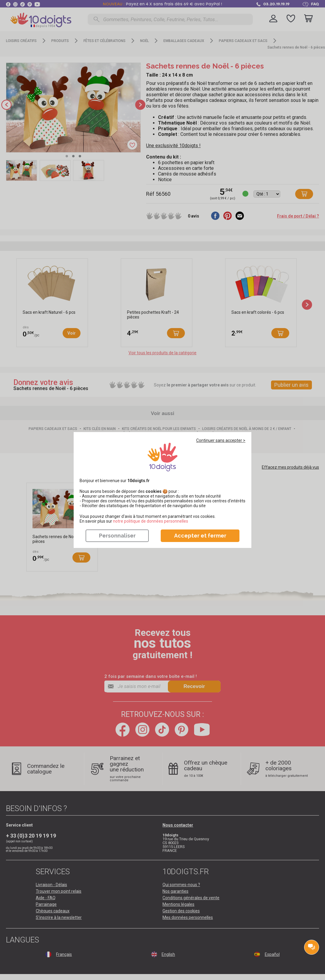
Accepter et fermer (200, 536)
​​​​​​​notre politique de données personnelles (151, 521)
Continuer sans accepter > (221, 440)
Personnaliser (117, 536)
